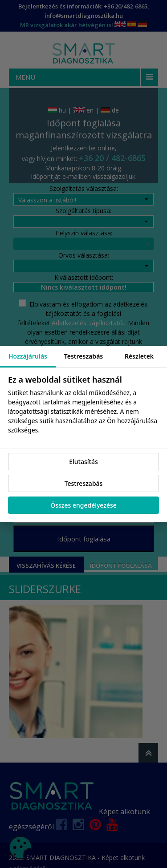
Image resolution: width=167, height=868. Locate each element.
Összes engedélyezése (83, 505)
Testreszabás (84, 483)
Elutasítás (83, 462)
